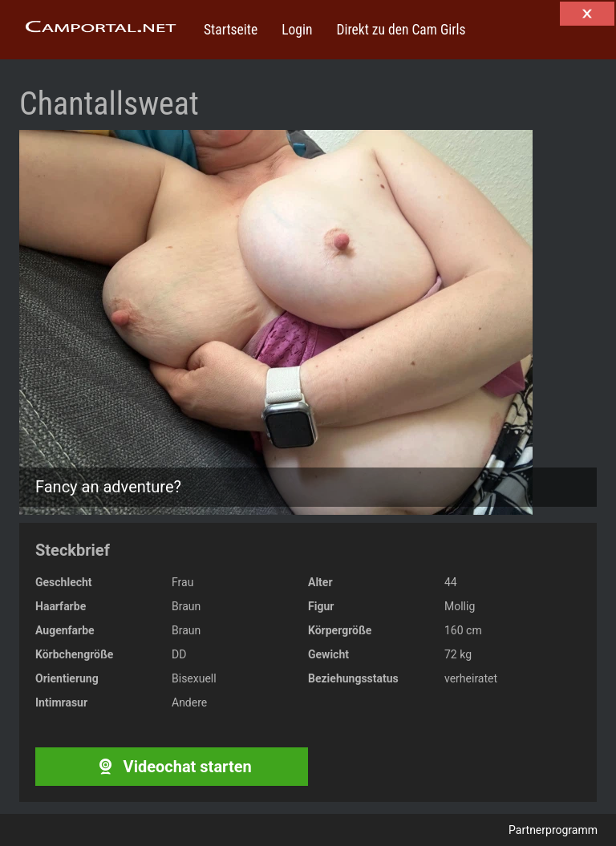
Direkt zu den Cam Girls (401, 30)
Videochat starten (171, 767)
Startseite (231, 30)
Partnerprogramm (553, 830)
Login (297, 30)
